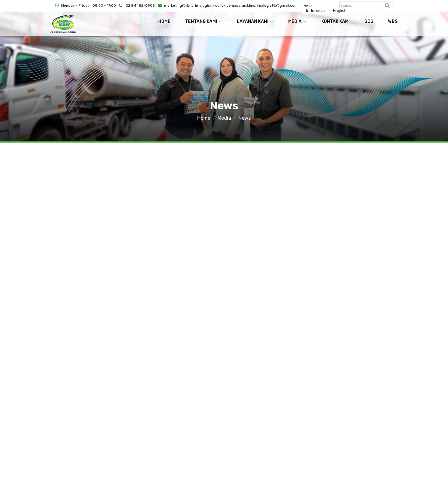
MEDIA (297, 21)
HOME (164, 21)
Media (224, 118)
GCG (369, 21)
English (340, 11)
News (245, 118)
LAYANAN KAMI (255, 21)
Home (204, 118)
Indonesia (315, 11)
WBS (393, 21)
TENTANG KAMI (204, 21)
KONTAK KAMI (336, 21)
